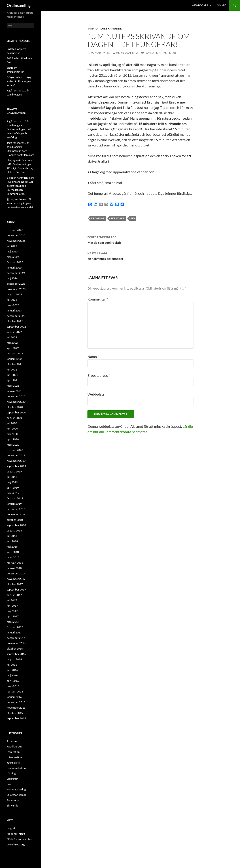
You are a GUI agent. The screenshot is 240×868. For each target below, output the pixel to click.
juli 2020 (12, 423)
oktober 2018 (15, 520)
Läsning (11, 773)
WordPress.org (16, 844)
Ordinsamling (19, 5)
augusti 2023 (14, 294)
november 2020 (16, 402)
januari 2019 (14, 504)
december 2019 (16, 455)
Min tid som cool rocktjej (140, 239)
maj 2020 (12, 434)
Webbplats (96, 394)
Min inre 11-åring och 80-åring (19, 133)
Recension (13, 800)
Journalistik (14, 763)
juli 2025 (12, 246)
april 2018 (13, 552)
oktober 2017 (15, 584)
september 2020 (16, 412)
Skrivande (114, 29)
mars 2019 (13, 493)
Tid (133, 218)
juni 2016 (12, 670)
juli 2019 (12, 477)
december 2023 (16, 284)
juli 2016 (12, 665)
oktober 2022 (15, 321)
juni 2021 (12, 375)
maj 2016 (12, 675)
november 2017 (16, 579)
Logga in (12, 828)
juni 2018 (12, 541)
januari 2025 (14, 268)
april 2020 (13, 439)
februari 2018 (15, 563)
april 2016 (13, 681)
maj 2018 (12, 547)
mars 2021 (13, 386)
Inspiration (96, 29)
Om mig (222, 5)
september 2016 (16, 654)
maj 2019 (12, 482)
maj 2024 (12, 278)
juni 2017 (12, 606)
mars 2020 (13, 445)
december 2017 (16, 573)
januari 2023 (14, 310)
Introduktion (14, 757)
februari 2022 (15, 353)
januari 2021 (14, 391)
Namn (93, 357)
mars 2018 (13, 557)
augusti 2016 (14, 659)
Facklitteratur (15, 746)
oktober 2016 (15, 649)
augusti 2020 (14, 418)
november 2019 (16, 461)
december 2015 (16, 702)
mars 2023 (13, 305)
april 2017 (13, 616)
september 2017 (16, 590)
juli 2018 (12, 536)
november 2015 (16, 708)
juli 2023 (12, 300)
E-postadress (99, 375)
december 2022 (16, 316)
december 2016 (16, 638)
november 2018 (16, 514)
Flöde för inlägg (16, 834)
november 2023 (16, 289)
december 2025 (16, 235)
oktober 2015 (15, 713)
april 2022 (13, 348)
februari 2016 (15, 691)
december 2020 (16, 396)
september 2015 (16, 718)
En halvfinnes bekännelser (140, 256)
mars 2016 (13, 686)
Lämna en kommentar (160, 53)
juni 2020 (12, 429)
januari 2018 (14, 568)
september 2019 (16, 466)
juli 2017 (12, 600)
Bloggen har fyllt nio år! (20, 155)
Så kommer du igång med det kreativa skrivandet (20, 203)
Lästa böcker (199, 5)
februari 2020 (15, 450)
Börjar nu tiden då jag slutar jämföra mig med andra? (20, 81)
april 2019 (13, 488)
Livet (10, 784)
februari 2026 (15, 230)
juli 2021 (12, 369)
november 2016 (16, 643)
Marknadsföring (16, 789)
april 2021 (13, 380)
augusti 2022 (14, 332)
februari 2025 (15, 262)
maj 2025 (12, 251)
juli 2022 (12, 337)
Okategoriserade (17, 795)
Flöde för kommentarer (20, 839)
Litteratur (12, 779)
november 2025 (16, 241)
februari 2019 (15, 498)
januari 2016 (14, 697)
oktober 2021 (15, 364)
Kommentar (98, 299)
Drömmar (98, 218)
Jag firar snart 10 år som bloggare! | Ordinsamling (18, 125)
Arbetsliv (12, 741)
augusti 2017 (14, 595)
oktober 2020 (15, 407)
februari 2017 (15, 627)
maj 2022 (12, 343)
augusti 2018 (14, 530)
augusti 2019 (14, 471)
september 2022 (16, 327)
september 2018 (16, 525)
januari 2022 (14, 359)
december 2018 (16, 509)
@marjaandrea (127, 53)
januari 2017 (14, 632)
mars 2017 (13, 622)
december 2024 (16, 273)
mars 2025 (13, 257)
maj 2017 (12, 611)
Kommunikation (16, 768)
